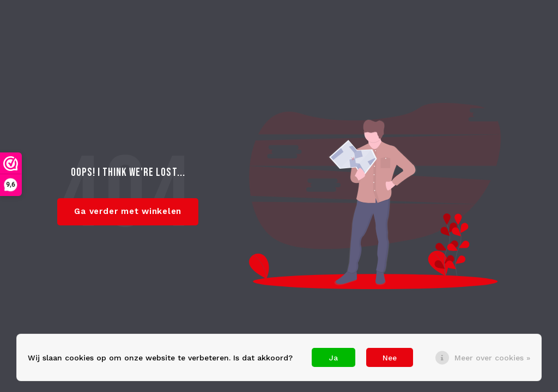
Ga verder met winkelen (128, 211)
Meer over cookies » (492, 358)
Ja (333, 358)
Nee (390, 358)
